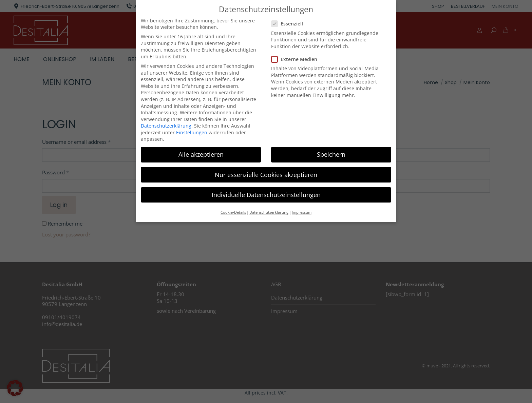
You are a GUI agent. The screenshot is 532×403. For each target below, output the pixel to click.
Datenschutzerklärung (166, 125)
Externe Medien (296, 59)
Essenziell (289, 23)
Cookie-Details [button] (233, 212)
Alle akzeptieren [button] (201, 154)
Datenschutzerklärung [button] (269, 212)
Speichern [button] (331, 154)
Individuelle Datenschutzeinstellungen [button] (266, 194)
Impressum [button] (302, 212)
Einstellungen (192, 132)
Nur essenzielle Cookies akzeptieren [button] (266, 174)
